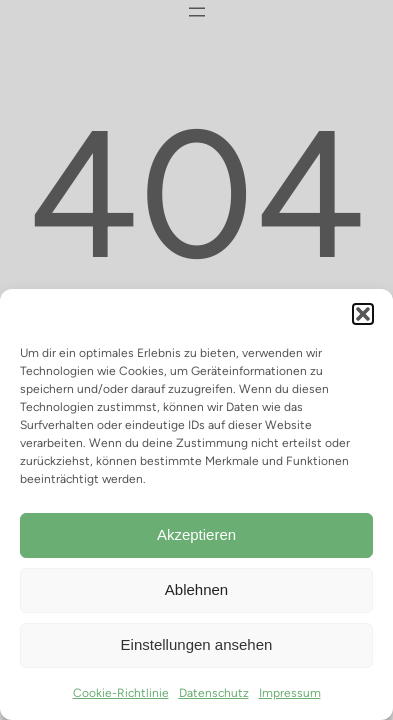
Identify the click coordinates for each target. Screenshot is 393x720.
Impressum (290, 693)
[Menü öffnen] (197, 12)
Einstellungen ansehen (197, 644)
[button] (363, 314)
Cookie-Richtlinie (121, 693)
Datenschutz (214, 693)
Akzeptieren (196, 534)
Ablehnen (196, 589)
